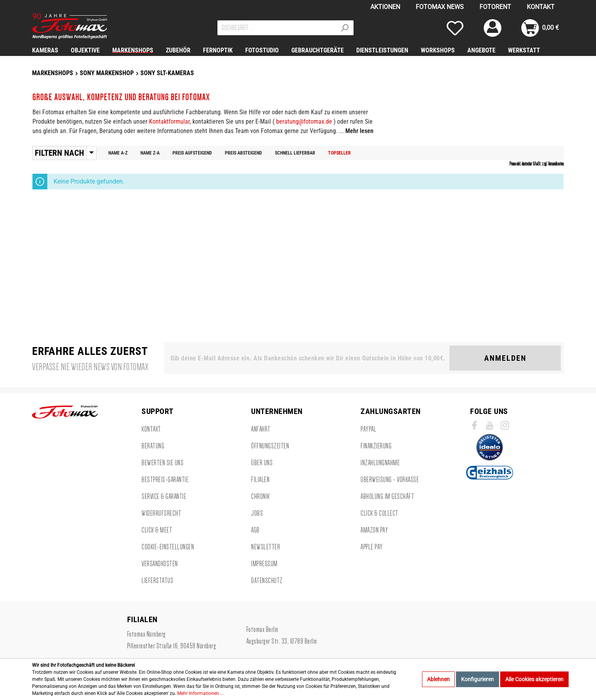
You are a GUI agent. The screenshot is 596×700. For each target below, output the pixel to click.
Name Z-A (150, 153)
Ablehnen (438, 679)
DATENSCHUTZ (267, 581)
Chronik (260, 497)
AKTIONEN (385, 7)
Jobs (257, 513)
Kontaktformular (169, 121)
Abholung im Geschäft (387, 497)
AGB (255, 530)
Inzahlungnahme (380, 463)
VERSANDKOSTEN (160, 564)
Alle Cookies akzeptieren (534, 679)
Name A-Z (118, 153)
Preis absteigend (243, 153)
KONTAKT (541, 7)
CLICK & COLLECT (380, 513)
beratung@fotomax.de (304, 121)
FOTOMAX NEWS (440, 7)
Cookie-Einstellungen (168, 547)
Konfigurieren (478, 679)
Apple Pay (372, 547)
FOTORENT (495, 7)
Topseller (339, 153)
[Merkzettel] (455, 28)
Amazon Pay (374, 530)
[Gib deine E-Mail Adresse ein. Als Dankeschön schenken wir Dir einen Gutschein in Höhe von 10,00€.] (308, 358)
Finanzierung (376, 446)
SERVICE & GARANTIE (164, 497)
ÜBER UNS (262, 463)
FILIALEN (260, 480)
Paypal (368, 429)
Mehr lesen (359, 131)
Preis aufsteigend (192, 153)
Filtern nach (59, 153)
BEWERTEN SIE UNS (162, 463)
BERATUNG (153, 446)
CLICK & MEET (157, 530)
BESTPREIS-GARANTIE (165, 480)
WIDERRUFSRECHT (161, 513)
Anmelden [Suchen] (505, 358)
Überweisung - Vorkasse (390, 480)
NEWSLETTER (266, 547)
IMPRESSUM (264, 564)
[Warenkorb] (540, 28)
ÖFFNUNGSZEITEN (270, 446)
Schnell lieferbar (295, 153)
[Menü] (92, 153)
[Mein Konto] (493, 28)
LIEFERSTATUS (157, 581)
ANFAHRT (261, 429)
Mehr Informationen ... (200, 693)
